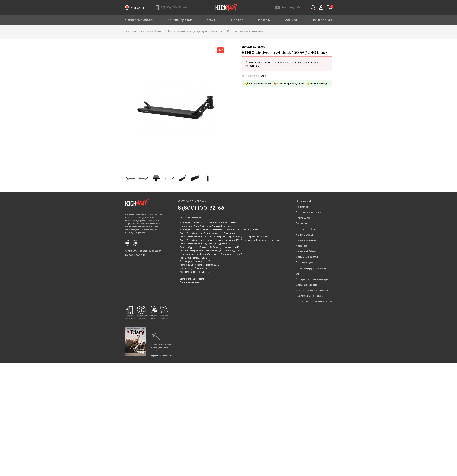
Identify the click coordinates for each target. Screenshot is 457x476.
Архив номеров (161, 356)
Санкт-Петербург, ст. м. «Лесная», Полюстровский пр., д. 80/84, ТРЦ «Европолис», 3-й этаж (224, 237)
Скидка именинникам (309, 296)
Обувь (212, 20)
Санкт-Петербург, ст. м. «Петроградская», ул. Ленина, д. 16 (208, 233)
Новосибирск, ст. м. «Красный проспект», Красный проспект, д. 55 (212, 254)
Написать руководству (311, 268)
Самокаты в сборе (139, 20)
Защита (291, 20)
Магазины (135, 8)
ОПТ (299, 274)
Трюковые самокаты (189, 282)
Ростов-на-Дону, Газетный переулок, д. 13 (199, 265)
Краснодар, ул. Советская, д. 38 (195, 268)
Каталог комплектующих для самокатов (196, 31)
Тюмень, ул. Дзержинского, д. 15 (195, 261)
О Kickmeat (303, 201)
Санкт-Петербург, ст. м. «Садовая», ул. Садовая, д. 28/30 (207, 244)
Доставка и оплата (308, 212)
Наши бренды (322, 20)
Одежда (237, 20)
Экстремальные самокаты (192, 279)
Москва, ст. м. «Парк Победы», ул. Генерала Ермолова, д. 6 (207, 226)
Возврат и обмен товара (312, 279)
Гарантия (302, 223)
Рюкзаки (264, 20)
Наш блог (302, 207)
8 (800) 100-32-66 (201, 208)
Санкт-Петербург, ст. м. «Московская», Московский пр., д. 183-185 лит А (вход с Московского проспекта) (230, 240)
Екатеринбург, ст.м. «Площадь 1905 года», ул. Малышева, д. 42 (209, 247)
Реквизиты (303, 218)
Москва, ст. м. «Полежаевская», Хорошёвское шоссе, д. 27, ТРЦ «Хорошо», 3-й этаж (220, 230)
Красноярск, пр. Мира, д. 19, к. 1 (195, 272)
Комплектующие (180, 20)
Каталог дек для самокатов (245, 31)
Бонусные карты (307, 257)
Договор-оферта (307, 229)
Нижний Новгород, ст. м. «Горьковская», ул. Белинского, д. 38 (209, 251)
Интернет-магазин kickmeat (146, 31)
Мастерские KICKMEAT (312, 290)
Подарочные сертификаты (314, 302)
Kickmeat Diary (306, 251)
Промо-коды (304, 262)
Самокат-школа (306, 285)
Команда (301, 246)
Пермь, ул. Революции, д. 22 (193, 258)
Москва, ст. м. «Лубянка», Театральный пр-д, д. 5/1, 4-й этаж (208, 223)
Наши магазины (306, 240)
